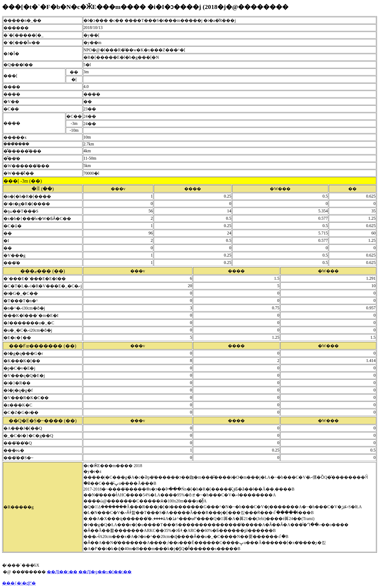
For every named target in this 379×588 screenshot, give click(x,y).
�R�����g (19, 507)
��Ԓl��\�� (62, 572)
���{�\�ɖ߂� (19, 583)
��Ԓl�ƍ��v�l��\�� (105, 572)
